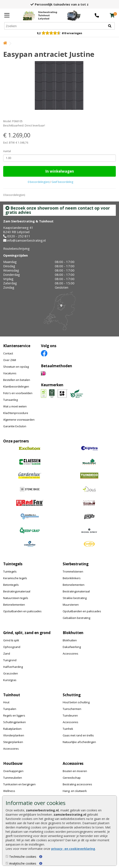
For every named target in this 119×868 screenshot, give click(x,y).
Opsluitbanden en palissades (22, 611)
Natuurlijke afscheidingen (79, 742)
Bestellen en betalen (17, 380)
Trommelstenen (73, 571)
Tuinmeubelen (13, 778)
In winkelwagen (60, 171)
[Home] (40, 15)
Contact (8, 353)
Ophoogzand (12, 647)
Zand (7, 654)
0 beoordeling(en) (39, 182)
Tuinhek (68, 729)
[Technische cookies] (7, 856)
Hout (6, 702)
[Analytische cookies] (7, 863)
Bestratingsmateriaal (17, 591)
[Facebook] (44, 353)
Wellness (9, 791)
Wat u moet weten (15, 406)
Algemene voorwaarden (19, 420)
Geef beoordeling (62, 182)
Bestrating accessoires (77, 784)
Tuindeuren (70, 715)
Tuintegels (10, 571)
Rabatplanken (12, 729)
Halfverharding (13, 667)
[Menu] (7, 15)
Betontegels (11, 585)
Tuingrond (10, 660)
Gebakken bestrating (76, 618)
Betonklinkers (72, 578)
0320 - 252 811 (19, 236)
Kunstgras (10, 680)
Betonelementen (14, 605)
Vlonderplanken (14, 735)
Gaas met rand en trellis (78, 735)
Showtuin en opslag (16, 367)
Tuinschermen (72, 709)
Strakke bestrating (75, 598)
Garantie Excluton (15, 426)
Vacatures (10, 373)
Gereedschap (72, 778)
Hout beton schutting (76, 702)
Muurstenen (71, 605)
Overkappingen (13, 771)
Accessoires (70, 654)
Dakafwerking (72, 647)
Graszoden (11, 673)
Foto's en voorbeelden (18, 393)
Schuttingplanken (15, 722)
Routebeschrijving (16, 248)
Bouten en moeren (75, 771)
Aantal (7, 151)
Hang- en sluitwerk (75, 791)
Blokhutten (70, 640)
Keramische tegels (15, 578)
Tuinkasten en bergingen (19, 784)
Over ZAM (10, 360)
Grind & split (11, 640)
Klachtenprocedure (16, 413)
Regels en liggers (14, 715)
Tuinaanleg (10, 400)
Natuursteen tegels (16, 598)
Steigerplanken (13, 742)
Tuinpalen (10, 709)
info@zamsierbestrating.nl (26, 240)
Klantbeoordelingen (16, 386)
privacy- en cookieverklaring (73, 849)
